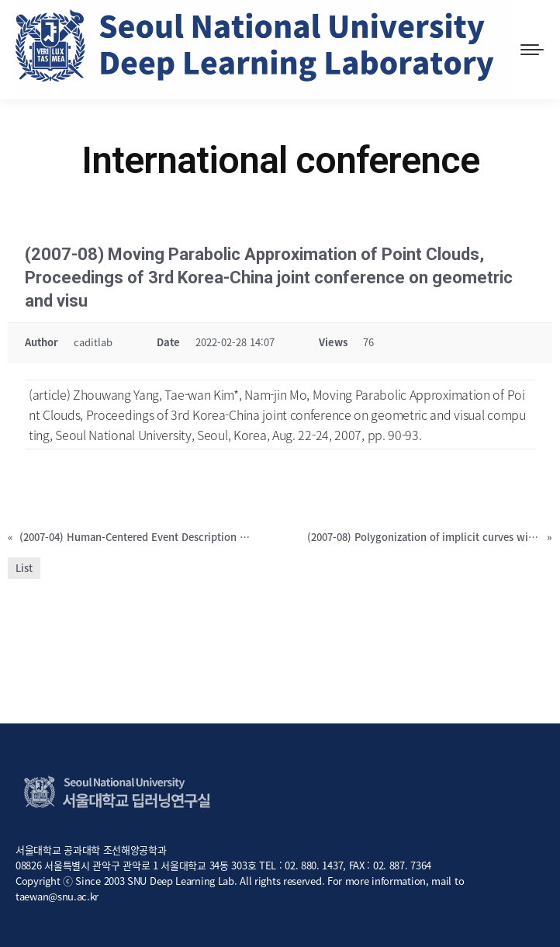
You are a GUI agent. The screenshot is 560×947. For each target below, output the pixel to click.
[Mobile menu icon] (532, 50)
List (24, 568)
